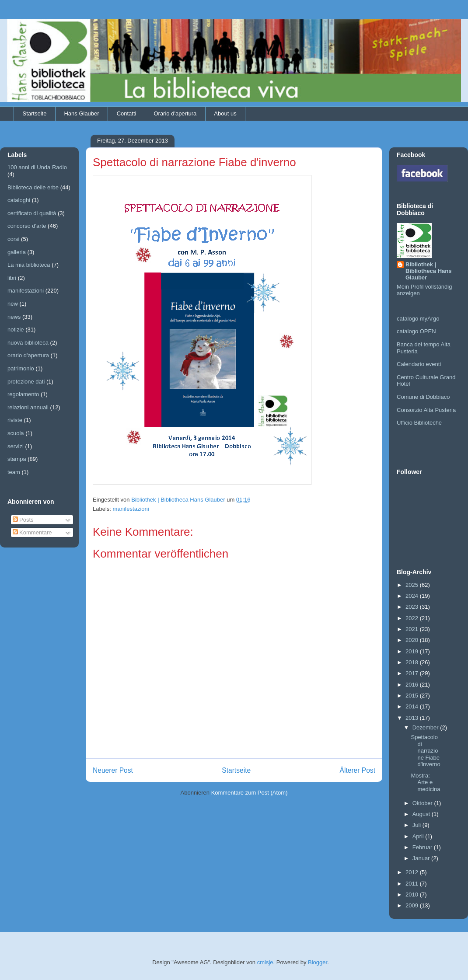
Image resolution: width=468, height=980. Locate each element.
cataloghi (19, 200)
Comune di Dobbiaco (423, 397)
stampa (17, 459)
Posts (23, 520)
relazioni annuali (28, 407)
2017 (413, 673)
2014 (413, 706)
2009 (413, 905)
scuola (16, 433)
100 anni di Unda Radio (37, 167)
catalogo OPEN (416, 331)
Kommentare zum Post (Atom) (250, 793)
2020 (413, 640)
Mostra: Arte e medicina (425, 782)
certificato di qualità (32, 213)
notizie (16, 330)
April (419, 836)
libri (12, 278)
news (14, 317)
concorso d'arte (27, 226)
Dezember (426, 727)
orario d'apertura (28, 355)
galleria (17, 252)
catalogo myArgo (418, 319)
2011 (413, 884)
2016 (413, 685)
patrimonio (21, 368)
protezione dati (26, 382)
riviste (15, 420)
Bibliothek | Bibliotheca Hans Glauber (428, 271)
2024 (413, 596)
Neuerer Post (113, 770)
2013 (413, 718)
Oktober (423, 803)
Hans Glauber (81, 113)
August (422, 814)
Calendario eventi (419, 364)
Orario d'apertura (175, 113)
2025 (413, 585)
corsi (13, 239)
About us (225, 113)
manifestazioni (131, 509)
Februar (423, 847)
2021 (413, 629)
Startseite (35, 113)
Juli (417, 825)
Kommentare (32, 532)
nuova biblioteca (28, 343)
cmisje (265, 962)
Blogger (318, 962)
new (13, 304)
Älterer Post (358, 770)
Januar (422, 858)
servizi (16, 446)
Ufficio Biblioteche (419, 423)
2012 (413, 872)
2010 (413, 895)
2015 (413, 696)
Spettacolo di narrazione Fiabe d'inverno (425, 751)
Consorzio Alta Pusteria (426, 410)
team (14, 472)
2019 (413, 651)
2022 (413, 618)
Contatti (127, 113)
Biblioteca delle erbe (33, 187)
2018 (413, 662)
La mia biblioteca (29, 265)
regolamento (23, 394)
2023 (413, 607)
